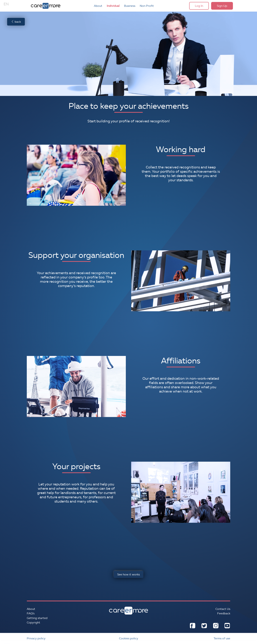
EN (6, 4)
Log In (199, 6)
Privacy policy (36, 638)
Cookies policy (129, 638)
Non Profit (147, 6)
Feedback (224, 613)
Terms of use (222, 638)
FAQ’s (31, 613)
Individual (113, 6)
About (98, 6)
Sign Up (222, 6)
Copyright (33, 622)
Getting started (37, 618)
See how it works (128, 574)
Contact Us (223, 609)
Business (130, 6)
